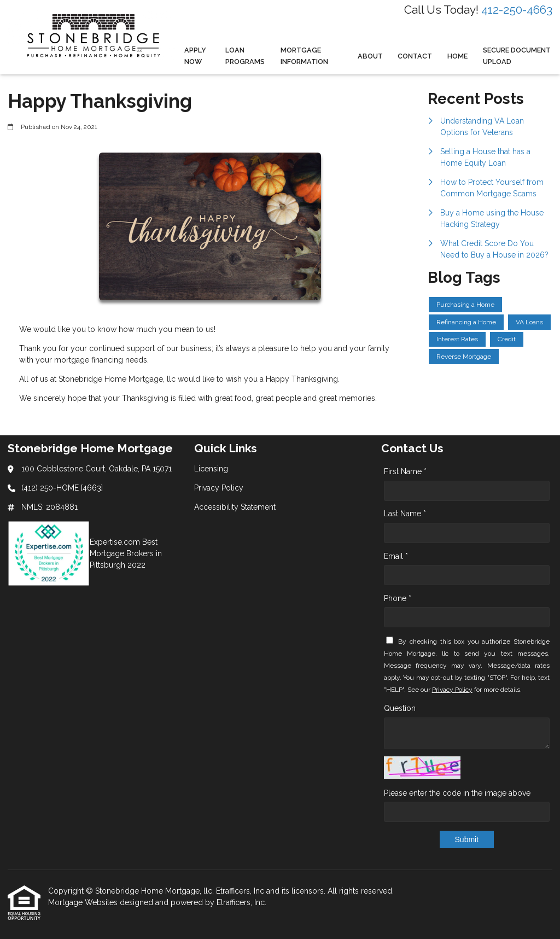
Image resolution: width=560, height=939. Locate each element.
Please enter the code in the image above (457, 793)
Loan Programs (245, 56)
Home (457, 56)
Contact (415, 56)
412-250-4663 (517, 10)
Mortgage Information (304, 56)
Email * (396, 556)
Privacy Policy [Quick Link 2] (219, 488)
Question (400, 708)
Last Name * (405, 514)
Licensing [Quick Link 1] (211, 469)
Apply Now (195, 56)
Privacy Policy (452, 690)
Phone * (398, 598)
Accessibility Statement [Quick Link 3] (235, 507)
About (370, 56)
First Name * (405, 471)
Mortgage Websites (84, 902)
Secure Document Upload (517, 56)
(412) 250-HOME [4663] (62, 488)
